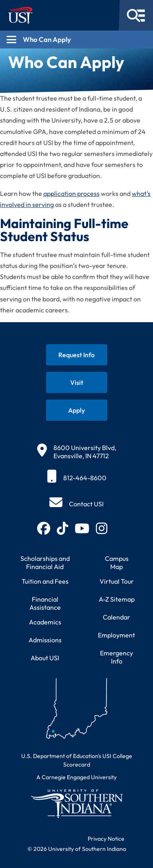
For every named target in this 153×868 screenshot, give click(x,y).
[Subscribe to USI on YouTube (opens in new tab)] (82, 528)
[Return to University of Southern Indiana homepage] (76, 803)
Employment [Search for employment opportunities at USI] (116, 635)
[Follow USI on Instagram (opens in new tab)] (102, 528)
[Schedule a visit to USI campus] (77, 382)
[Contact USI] (76, 504)
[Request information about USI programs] (77, 355)
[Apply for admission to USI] (77, 410)
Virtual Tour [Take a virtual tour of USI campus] (117, 581)
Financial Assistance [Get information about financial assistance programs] (45, 603)
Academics (45, 622)
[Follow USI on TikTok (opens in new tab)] (62, 528)
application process (71, 193)
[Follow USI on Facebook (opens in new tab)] (44, 528)
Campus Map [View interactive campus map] (117, 563)
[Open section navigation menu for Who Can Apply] (76, 40)
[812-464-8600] (77, 478)
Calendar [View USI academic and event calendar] (116, 617)
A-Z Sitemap (117, 599)
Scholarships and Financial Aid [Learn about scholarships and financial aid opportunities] (45, 563)
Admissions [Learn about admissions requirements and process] (45, 640)
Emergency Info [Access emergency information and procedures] (116, 657)
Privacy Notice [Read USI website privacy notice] (106, 839)
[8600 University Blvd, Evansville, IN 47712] (77, 452)
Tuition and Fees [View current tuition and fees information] (45, 581)
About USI (45, 658)
